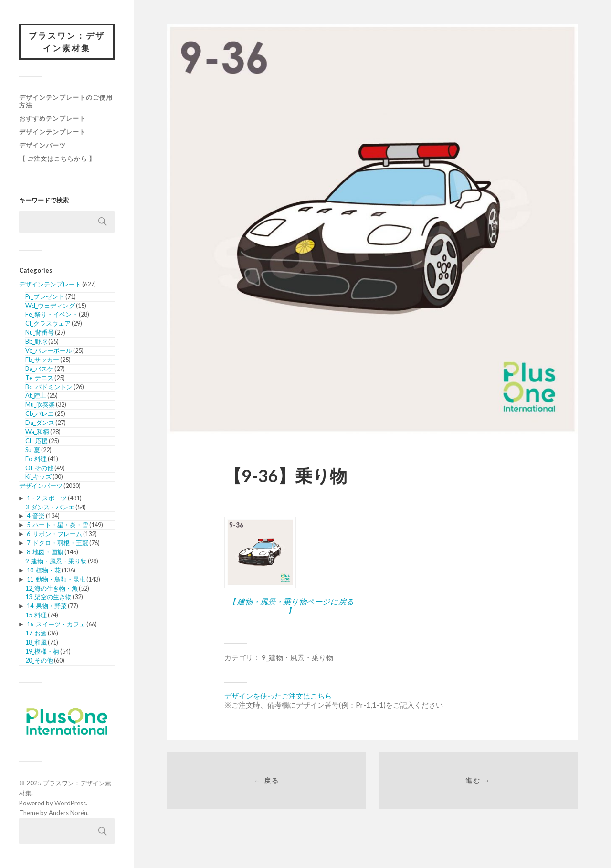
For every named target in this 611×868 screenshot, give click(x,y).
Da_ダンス (40, 423)
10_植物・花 (44, 570)
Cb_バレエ (40, 413)
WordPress (70, 803)
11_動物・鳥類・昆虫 (56, 579)
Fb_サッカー (42, 360)
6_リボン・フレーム (54, 534)
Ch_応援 (37, 441)
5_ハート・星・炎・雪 (58, 525)
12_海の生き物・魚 (52, 588)
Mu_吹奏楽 (40, 404)
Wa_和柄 (37, 432)
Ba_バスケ (39, 369)
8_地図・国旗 (45, 552)
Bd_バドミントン (49, 387)
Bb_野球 (36, 341)
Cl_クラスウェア (48, 323)
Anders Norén (68, 813)
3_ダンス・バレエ (50, 507)
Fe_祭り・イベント (52, 314)
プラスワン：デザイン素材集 (67, 42)
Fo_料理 (36, 459)
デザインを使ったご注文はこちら (278, 696)
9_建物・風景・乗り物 (56, 561)
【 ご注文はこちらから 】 (57, 159)
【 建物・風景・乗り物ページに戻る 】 (291, 606)
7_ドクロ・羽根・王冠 (58, 543)
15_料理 (36, 615)
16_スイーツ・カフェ (56, 624)
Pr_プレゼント (45, 296)
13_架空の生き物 (48, 597)
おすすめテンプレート (53, 118)
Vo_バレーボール (49, 350)
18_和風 (36, 642)
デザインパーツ (42, 145)
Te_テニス (39, 378)
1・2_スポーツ (47, 498)
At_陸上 (36, 395)
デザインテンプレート (53, 132)
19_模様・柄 (42, 651)
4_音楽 (36, 516)
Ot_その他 (39, 468)
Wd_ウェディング (50, 306)
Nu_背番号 (40, 332)
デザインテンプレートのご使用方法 (66, 101)
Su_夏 (33, 450)
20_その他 (39, 660)
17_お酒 (36, 633)
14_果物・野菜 (47, 606)
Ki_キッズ (38, 476)
